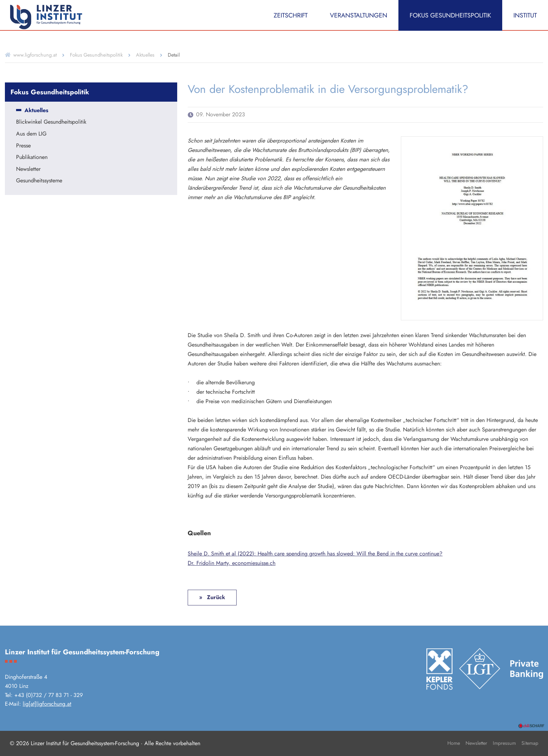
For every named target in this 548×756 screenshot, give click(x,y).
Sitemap (530, 743)
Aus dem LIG (31, 134)
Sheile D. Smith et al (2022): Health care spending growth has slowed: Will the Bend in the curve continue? (315, 554)
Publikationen (32, 158)
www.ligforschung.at (35, 55)
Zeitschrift (291, 15)
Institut (525, 15)
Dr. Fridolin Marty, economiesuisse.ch (232, 563)
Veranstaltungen (359, 15)
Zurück (215, 597)
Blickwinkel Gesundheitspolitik (51, 122)
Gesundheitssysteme (39, 181)
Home (454, 743)
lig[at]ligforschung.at (47, 704)
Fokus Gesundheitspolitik (450, 15)
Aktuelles (145, 55)
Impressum (504, 743)
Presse (23, 146)
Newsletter (28, 169)
